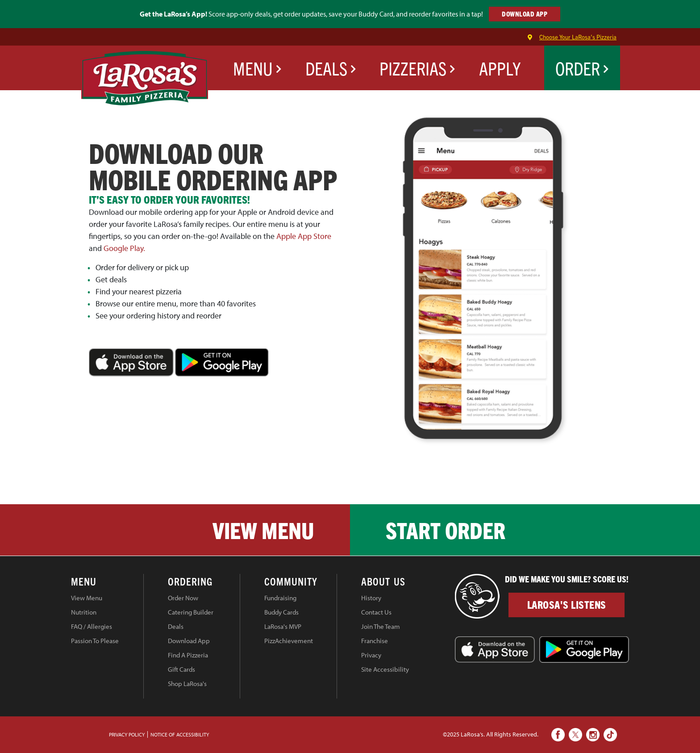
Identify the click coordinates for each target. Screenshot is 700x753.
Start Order (446, 530)
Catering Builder (191, 612)
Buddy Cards (281, 612)
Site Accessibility (385, 669)
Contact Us (376, 612)
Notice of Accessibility (180, 734)
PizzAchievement (289, 641)
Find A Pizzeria (188, 655)
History (371, 598)
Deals (331, 68)
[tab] (107, 583)
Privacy (371, 655)
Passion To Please (95, 641)
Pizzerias (417, 68)
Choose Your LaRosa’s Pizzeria (578, 37)
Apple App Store (304, 236)
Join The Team (381, 626)
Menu (257, 68)
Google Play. (124, 248)
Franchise (375, 641)
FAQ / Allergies (92, 626)
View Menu (263, 530)
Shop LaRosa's (187, 684)
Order (582, 68)
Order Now (183, 598)
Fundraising (280, 598)
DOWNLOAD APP (525, 14)
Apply (500, 68)
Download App (189, 641)
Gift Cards (181, 669)
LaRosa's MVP (283, 626)
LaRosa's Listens (567, 604)
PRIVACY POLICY (127, 734)
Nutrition (84, 612)
